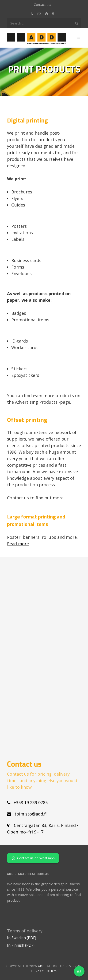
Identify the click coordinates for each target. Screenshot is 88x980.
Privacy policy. (44, 971)
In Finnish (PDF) (21, 945)
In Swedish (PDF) (22, 938)
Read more (18, 544)
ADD (42, 966)
